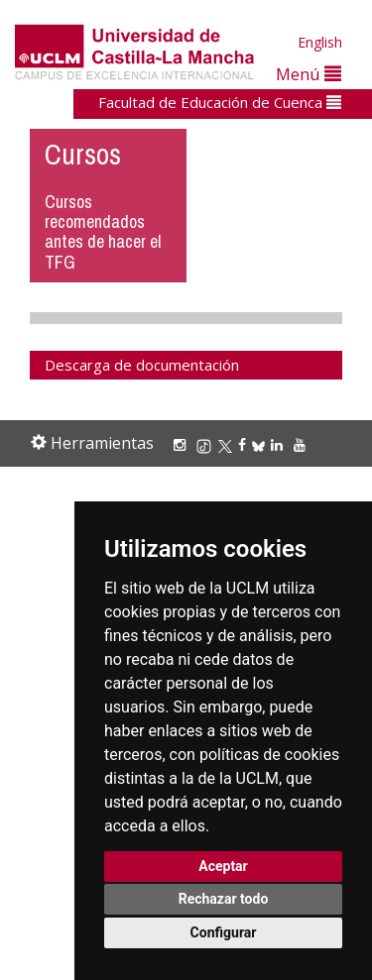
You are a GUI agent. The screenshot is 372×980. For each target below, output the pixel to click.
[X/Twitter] (228, 444)
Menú (309, 74)
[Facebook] (245, 444)
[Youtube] (303, 444)
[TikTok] (207, 444)
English (320, 42)
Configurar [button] (224, 932)
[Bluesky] (261, 444)
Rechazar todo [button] (224, 899)
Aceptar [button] (223, 866)
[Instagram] (183, 444)
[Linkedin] (277, 444)
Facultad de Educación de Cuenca (220, 102)
